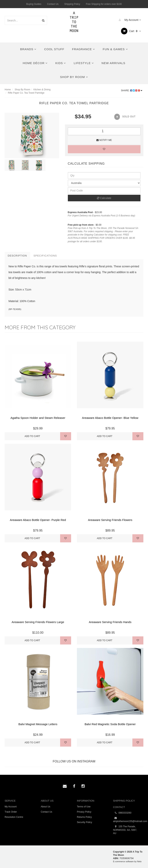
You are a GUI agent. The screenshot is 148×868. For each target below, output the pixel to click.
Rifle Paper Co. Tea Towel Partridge (26, 93)
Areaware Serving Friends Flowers (110, 520)
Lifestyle (84, 63)
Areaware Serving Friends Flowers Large (38, 622)
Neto (139, 861)
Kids (61, 63)
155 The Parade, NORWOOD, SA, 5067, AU (125, 830)
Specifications (45, 256)
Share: (132, 91)
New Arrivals (113, 63)
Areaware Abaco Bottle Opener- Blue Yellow (110, 418)
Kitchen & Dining (42, 90)
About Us (46, 807)
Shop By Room (74, 77)
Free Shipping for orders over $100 (104, 4)
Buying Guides (34, 4)
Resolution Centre (14, 817)
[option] (32, 135)
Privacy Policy (84, 812)
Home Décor (35, 63)
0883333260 (122, 813)
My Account (129, 20)
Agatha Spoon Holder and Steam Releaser (38, 418)
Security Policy (85, 822)
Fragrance (84, 49)
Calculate (104, 198)
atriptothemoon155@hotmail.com (128, 820)
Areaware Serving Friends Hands (110, 622)
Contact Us (53, 4)
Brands (28, 49)
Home (8, 90)
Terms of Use (84, 807)
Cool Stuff (54, 49)
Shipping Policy (72, 4)
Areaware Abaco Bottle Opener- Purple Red (38, 520)
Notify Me (104, 140)
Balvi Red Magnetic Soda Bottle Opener (110, 724)
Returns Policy (84, 817)
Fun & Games (115, 49)
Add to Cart (32, 436)
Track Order (11, 812)
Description (17, 256)
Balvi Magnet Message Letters (38, 724)
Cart (131, 31)
